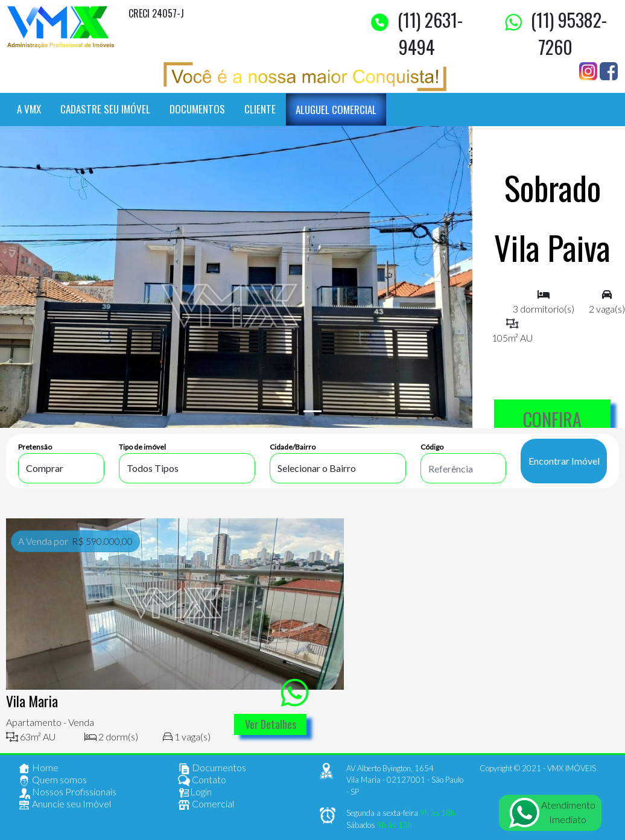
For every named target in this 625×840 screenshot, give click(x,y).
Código (432, 447)
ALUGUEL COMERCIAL (336, 110)
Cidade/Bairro (293, 447)
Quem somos (52, 781)
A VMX (29, 109)
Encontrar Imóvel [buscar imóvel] (564, 461)
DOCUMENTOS (197, 109)
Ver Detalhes (271, 724)
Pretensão (35, 447)
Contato (202, 781)
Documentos (212, 769)
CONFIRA (552, 419)
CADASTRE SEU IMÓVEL (105, 109)
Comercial (206, 805)
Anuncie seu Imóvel (65, 805)
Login (195, 793)
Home (38, 769)
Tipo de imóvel (142, 447)
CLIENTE (260, 109)
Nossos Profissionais (67, 793)
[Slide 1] (312, 411)
